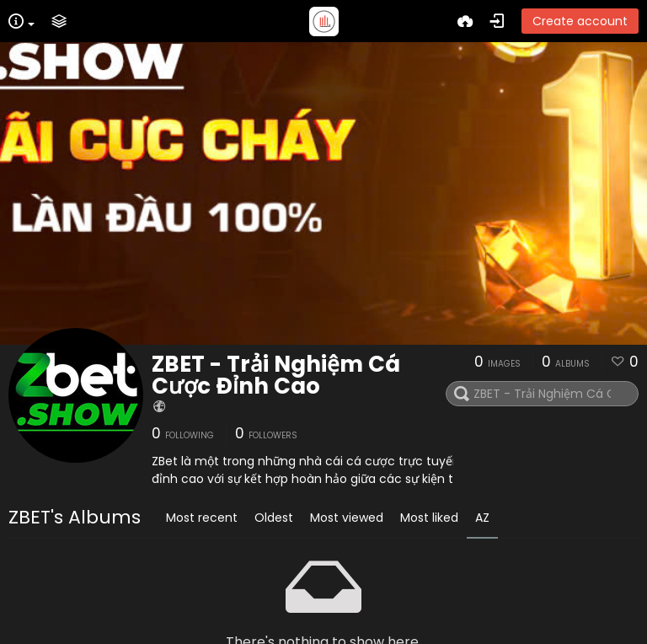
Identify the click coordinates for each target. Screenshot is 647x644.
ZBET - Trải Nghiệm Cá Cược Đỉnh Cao (276, 375)
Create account (580, 21)
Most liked (429, 518)
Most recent (202, 518)
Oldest (274, 518)
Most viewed (347, 518)
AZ (482, 518)
